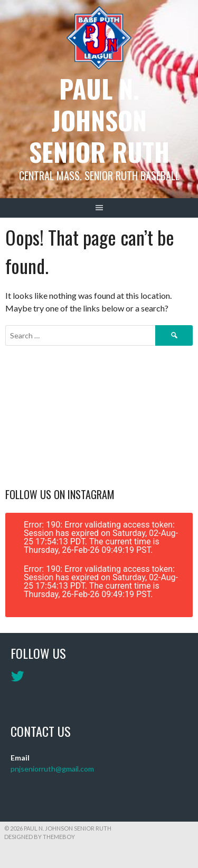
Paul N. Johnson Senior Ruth (99, 120)
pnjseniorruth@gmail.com (52, 769)
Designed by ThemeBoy (40, 837)
